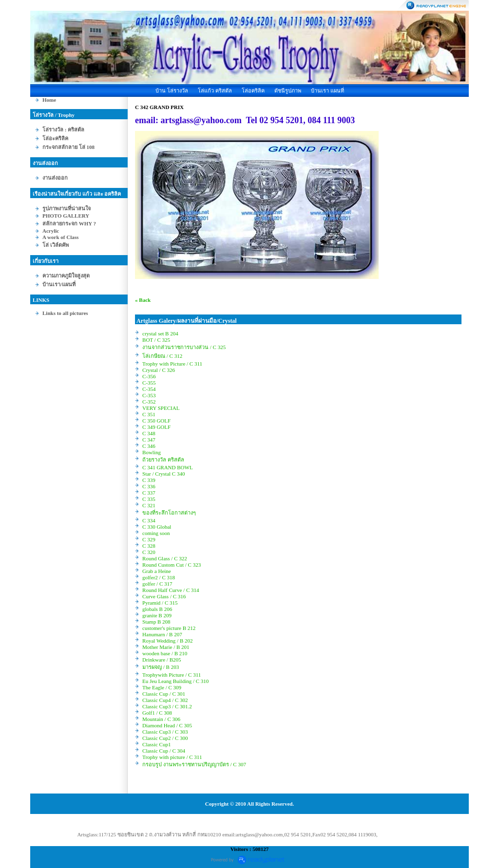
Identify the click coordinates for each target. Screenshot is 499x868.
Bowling (152, 452)
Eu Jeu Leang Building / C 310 (175, 681)
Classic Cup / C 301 (164, 694)
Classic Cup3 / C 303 (165, 732)
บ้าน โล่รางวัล (172, 91)
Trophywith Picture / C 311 (172, 675)
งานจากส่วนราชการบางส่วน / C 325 (184, 347)
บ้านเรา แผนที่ (327, 91)
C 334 (149, 520)
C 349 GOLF (156, 427)
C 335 (149, 499)
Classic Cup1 (156, 744)
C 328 (149, 546)
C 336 (149, 486)
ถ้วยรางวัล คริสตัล (163, 460)
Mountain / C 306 (161, 719)
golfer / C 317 (157, 584)
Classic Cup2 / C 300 (165, 738)
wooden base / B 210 (165, 653)
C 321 (149, 505)
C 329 (149, 539)
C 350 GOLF (156, 421)
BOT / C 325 (156, 340)
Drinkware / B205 (162, 660)
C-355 (149, 383)
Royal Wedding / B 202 (167, 641)
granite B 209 (157, 615)
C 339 (149, 480)
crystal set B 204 (160, 333)
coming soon (156, 533)
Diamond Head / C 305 (167, 725)
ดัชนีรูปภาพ (288, 91)
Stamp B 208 (156, 622)
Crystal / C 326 (159, 370)
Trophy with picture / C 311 (172, 757)
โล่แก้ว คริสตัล (215, 91)
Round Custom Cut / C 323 (172, 565)
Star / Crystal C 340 (163, 474)
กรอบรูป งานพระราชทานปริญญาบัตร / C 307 (194, 764)
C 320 (149, 552)
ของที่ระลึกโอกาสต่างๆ (169, 513)
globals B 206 (157, 609)
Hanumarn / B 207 (162, 634)
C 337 (149, 493)
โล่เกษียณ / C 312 (162, 356)
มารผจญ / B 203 (161, 667)
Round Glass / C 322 (165, 558)
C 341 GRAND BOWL (167, 467)
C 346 (149, 446)
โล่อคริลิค (253, 91)
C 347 (149, 440)
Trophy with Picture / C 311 (172, 364)
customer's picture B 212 (169, 628)
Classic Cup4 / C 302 (165, 700)
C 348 (149, 433)
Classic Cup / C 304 (164, 751)
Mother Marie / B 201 (166, 647)
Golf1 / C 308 (157, 713)
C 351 (149, 414)
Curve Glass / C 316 (164, 596)
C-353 (149, 395)
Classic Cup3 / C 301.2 (167, 706)
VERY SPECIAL (161, 408)
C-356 (149, 376)
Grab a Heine (157, 571)
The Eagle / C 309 (162, 687)
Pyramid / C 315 (160, 603)
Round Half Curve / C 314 (171, 590)
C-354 (149, 389)
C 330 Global (157, 527)
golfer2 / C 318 (159, 577)
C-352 (149, 402)
